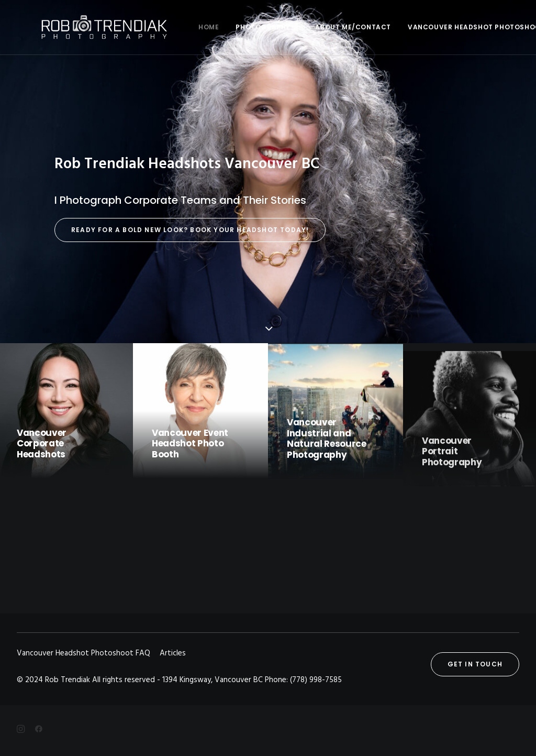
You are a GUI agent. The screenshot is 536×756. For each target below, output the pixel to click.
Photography (229, 27)
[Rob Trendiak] (85, 27)
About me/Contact (315, 27)
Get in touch (475, 664)
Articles (173, 653)
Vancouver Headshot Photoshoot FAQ (447, 27)
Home (171, 27)
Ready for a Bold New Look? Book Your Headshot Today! (190, 230)
